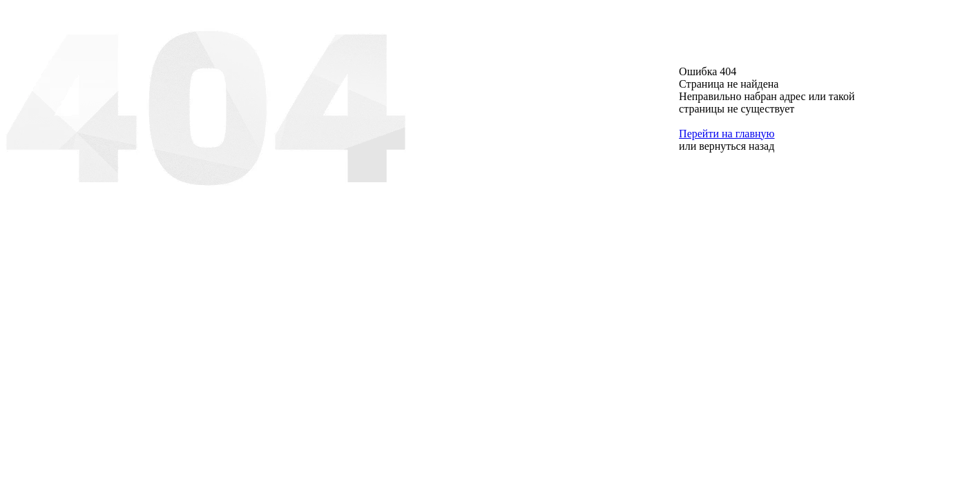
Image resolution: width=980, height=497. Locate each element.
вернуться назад (737, 146)
